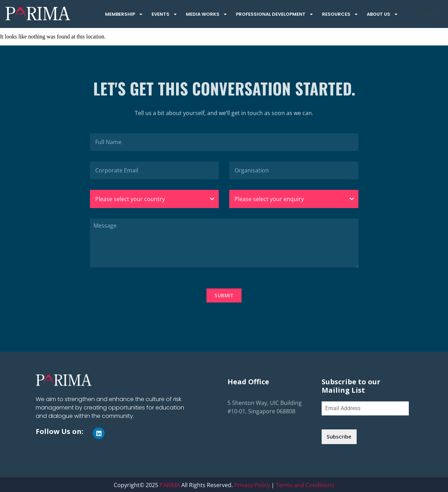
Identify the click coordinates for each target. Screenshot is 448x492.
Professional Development (275, 14)
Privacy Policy (252, 484)
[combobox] (155, 199)
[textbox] (148, 199)
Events (164, 14)
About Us (383, 14)
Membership (124, 14)
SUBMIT (224, 295)
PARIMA (170, 484)
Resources (340, 14)
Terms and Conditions (305, 484)
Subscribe (339, 436)
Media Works (207, 14)
